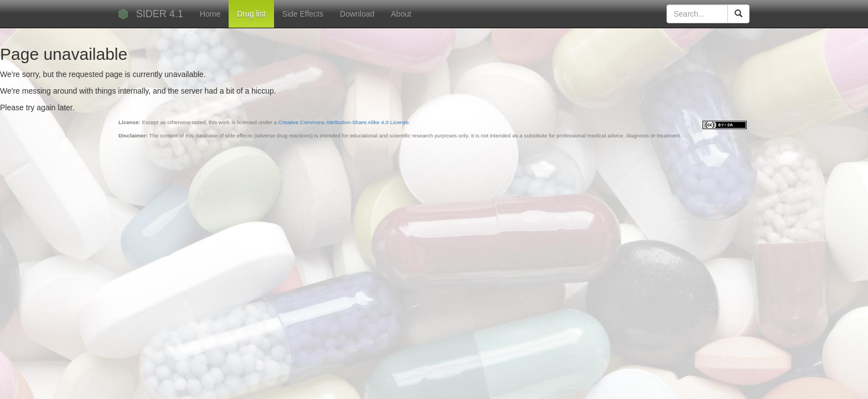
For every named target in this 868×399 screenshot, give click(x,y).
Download (357, 14)
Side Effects (303, 14)
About (401, 14)
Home (210, 14)
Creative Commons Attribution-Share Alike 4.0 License (344, 122)
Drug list (251, 14)
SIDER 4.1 (160, 14)
